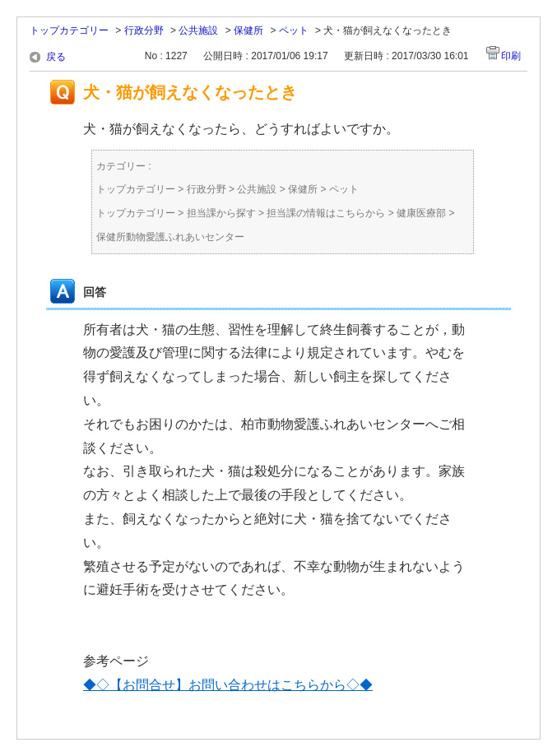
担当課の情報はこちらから (326, 213)
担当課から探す (221, 213)
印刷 (511, 56)
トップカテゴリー (69, 30)
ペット (294, 30)
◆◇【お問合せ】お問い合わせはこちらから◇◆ (228, 685)
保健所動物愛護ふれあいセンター (170, 237)
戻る (56, 57)
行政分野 (144, 30)
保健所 (248, 30)
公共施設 (198, 30)
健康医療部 (421, 213)
